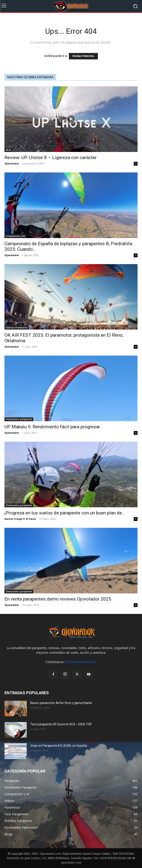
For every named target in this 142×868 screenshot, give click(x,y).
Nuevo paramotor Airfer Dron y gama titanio (61, 703)
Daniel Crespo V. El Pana (20, 519)
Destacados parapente (19, 419)
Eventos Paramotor (17, 328)
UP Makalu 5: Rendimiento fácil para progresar (52, 427)
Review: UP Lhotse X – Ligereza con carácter (51, 158)
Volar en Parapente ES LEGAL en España (59, 746)
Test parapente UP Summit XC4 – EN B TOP (61, 724)
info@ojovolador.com (81, 662)
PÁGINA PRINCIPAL (83, 56)
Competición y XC (15, 236)
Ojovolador (12, 163)
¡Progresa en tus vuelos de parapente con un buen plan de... (65, 513)
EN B (8, 150)
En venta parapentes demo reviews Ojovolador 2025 (58, 599)
